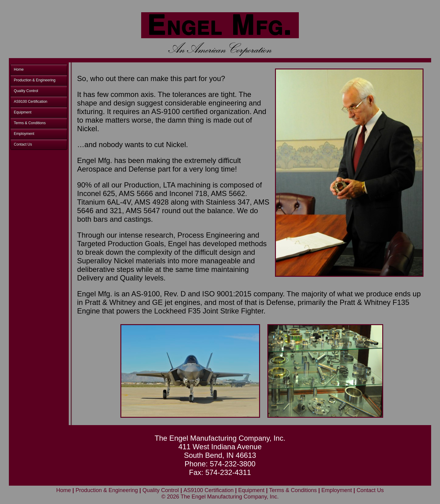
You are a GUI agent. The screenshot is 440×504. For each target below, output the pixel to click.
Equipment (22, 112)
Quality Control (26, 91)
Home (19, 69)
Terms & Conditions (30, 123)
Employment (24, 134)
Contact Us (23, 144)
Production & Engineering (35, 80)
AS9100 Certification (30, 102)
